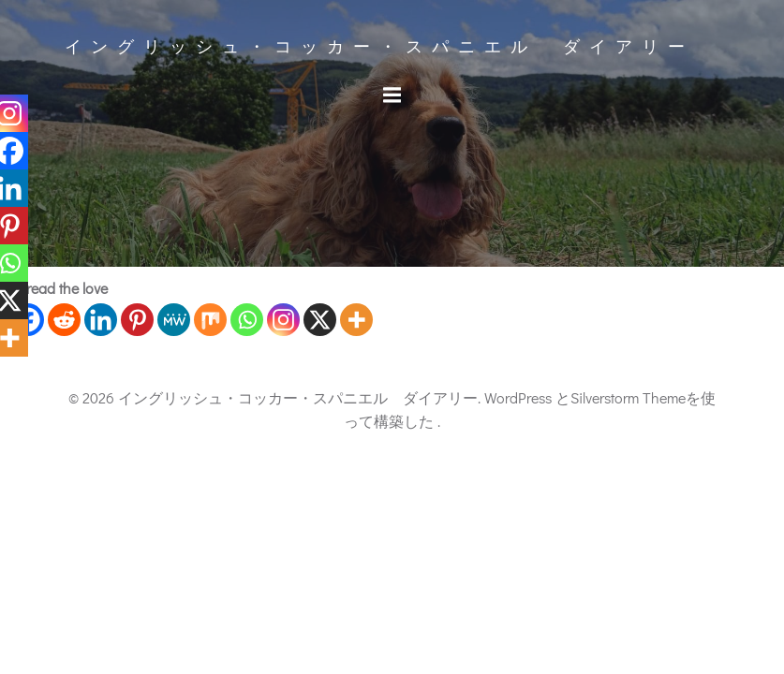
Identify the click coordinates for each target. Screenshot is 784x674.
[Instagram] (283, 320)
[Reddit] (64, 320)
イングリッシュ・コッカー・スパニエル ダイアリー (379, 47)
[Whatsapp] (247, 320)
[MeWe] (174, 320)
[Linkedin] (101, 320)
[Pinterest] (137, 320)
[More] (356, 320)
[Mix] (210, 320)
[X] (320, 320)
